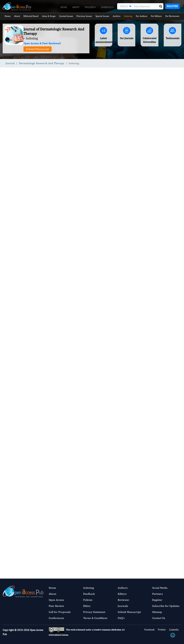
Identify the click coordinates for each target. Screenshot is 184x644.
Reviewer (123, 600)
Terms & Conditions (95, 618)
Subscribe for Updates (166, 606)
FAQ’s (121, 618)
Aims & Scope (49, 16)
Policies (90, 7)
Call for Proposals (60, 612)
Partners (158, 594)
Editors (122, 594)
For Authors (142, 16)
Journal (10, 63)
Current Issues (66, 16)
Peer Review (56, 606)
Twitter (162, 630)
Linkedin (174, 630)
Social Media (160, 588)
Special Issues (102, 16)
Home (64, 7)
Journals (107, 7)
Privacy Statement (94, 612)
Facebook (149, 630)
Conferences (56, 618)
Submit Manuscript (38, 49)
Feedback (89, 594)
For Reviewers (173, 16)
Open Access (56, 600)
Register (172, 6)
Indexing (128, 16)
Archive (117, 16)
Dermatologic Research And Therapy (42, 63)
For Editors (157, 16)
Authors (123, 588)
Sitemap (157, 612)
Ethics (87, 606)
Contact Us (159, 618)
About (76, 7)
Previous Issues (84, 16)
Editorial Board (31, 16)
